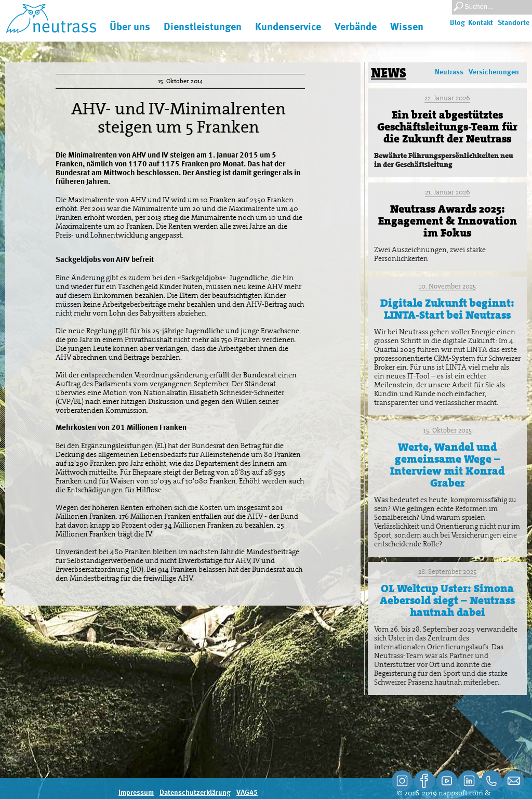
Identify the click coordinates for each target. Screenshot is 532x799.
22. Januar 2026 (447, 98)
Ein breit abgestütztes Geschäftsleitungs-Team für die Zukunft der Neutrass (447, 127)
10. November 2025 (447, 286)
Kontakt (481, 23)
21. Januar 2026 (448, 192)
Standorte (514, 23)
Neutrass (449, 72)
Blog (457, 23)
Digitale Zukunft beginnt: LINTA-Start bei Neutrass (447, 309)
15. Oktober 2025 (448, 430)
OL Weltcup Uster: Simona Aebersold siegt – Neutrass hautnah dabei (447, 600)
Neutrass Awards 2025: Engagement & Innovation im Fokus (448, 221)
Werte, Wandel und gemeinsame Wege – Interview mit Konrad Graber (447, 465)
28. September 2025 (447, 572)
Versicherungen (494, 72)
